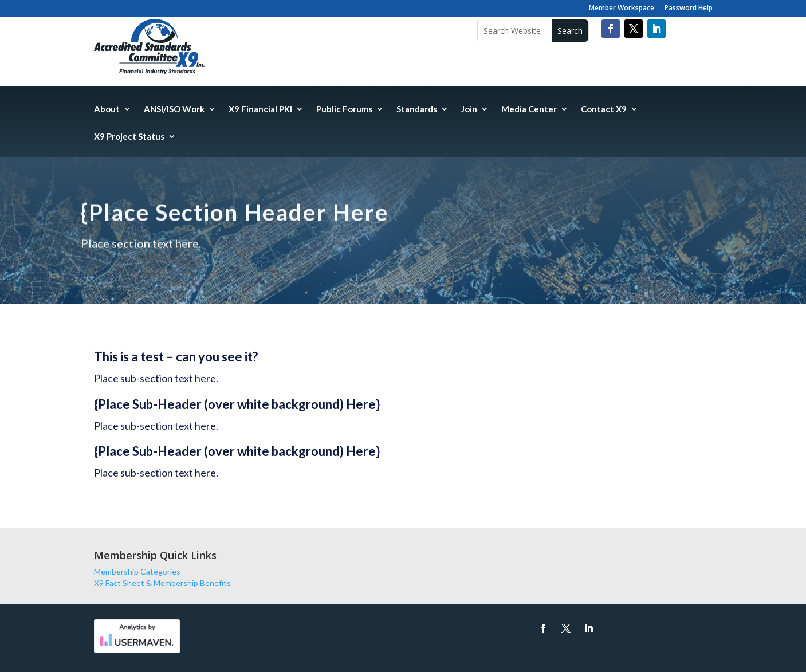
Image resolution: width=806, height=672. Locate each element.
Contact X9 (604, 109)
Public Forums (344, 109)
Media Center (529, 109)
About (107, 109)
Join (469, 109)
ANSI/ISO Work (174, 109)
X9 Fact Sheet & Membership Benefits (162, 583)
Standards (417, 109)
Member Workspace (622, 9)
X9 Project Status (129, 137)
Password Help (689, 9)
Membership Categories (137, 571)
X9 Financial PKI (260, 109)
